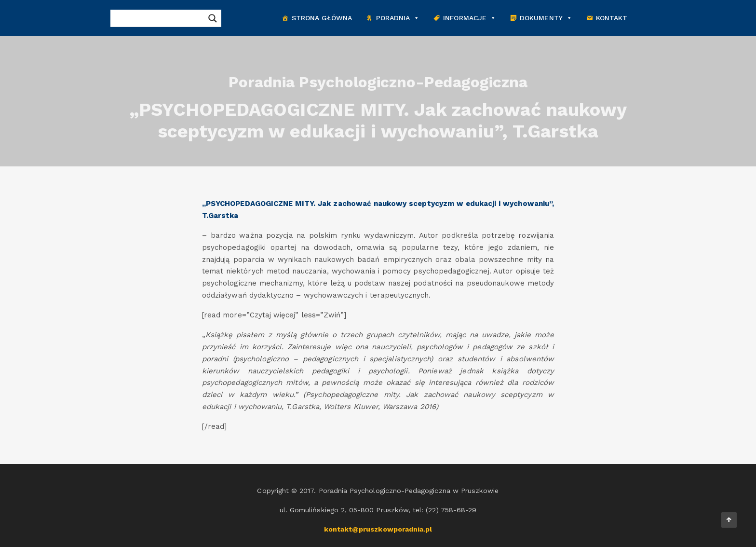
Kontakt (612, 18)
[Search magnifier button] (213, 18)
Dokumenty (546, 18)
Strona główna (322, 18)
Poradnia (398, 18)
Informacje (470, 18)
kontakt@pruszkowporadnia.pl (378, 529)
